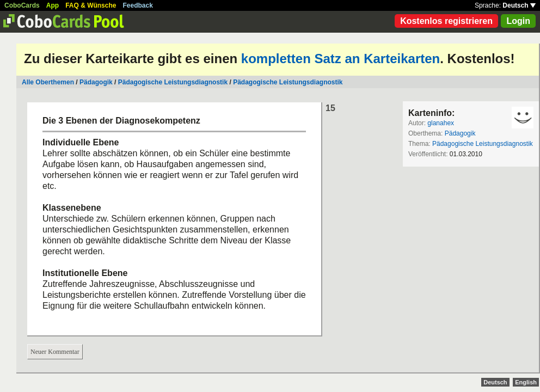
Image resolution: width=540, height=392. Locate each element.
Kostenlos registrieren (446, 21)
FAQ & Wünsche (91, 5)
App (53, 5)
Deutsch (519, 5)
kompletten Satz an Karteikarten (340, 59)
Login (518, 21)
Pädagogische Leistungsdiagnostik (173, 82)
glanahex (441, 123)
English (526, 382)
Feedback (138, 5)
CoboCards (22, 5)
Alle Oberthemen (48, 82)
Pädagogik (96, 82)
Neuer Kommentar (55, 352)
